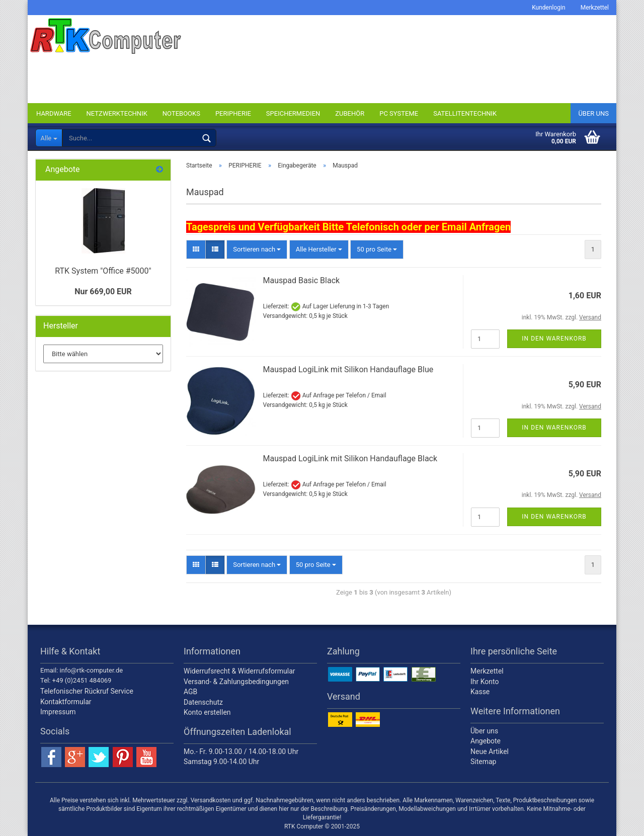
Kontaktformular (66, 702)
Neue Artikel (490, 751)
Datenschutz (203, 702)
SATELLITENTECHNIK (465, 113)
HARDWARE (54, 113)
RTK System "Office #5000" (103, 271)
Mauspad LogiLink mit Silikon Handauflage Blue (348, 369)
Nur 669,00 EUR (103, 291)
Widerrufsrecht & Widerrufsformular (239, 671)
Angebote (486, 741)
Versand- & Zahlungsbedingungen (236, 682)
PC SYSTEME (399, 113)
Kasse (480, 692)
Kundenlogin (548, 8)
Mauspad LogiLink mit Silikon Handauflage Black (350, 458)
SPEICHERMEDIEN (293, 113)
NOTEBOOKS (181, 113)
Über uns (593, 113)
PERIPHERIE (233, 113)
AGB (190, 692)
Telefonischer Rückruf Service (87, 691)
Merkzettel (595, 8)
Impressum (58, 712)
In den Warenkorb (554, 339)
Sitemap (483, 762)
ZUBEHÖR (350, 113)
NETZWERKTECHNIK (117, 113)
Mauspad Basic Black (302, 280)
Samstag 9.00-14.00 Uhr (221, 762)
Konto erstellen (207, 712)
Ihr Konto (485, 682)
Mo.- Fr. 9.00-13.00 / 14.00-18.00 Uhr (241, 751)
